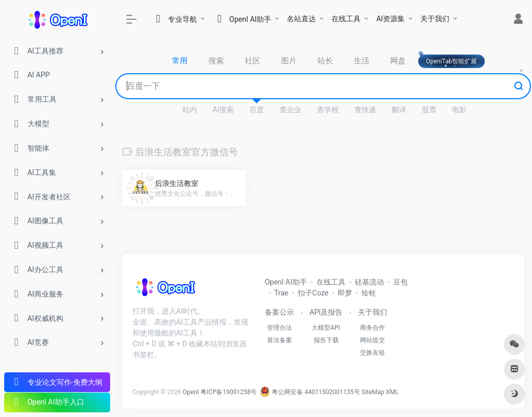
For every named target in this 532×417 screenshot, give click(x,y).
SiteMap (373, 392)
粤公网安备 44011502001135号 (310, 392)
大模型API (326, 328)
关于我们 (435, 19)
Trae (281, 293)
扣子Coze (313, 293)
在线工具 (346, 19)
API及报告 (326, 312)
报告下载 (326, 340)
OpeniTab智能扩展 (452, 61)
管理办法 (280, 328)
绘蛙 (369, 293)
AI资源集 (390, 19)
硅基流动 (369, 282)
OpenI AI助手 (286, 282)
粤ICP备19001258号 (229, 392)
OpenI (191, 392)
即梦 (345, 293)
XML (392, 392)
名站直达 (301, 19)
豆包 (401, 282)
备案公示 (280, 312)
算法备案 (280, 340)
